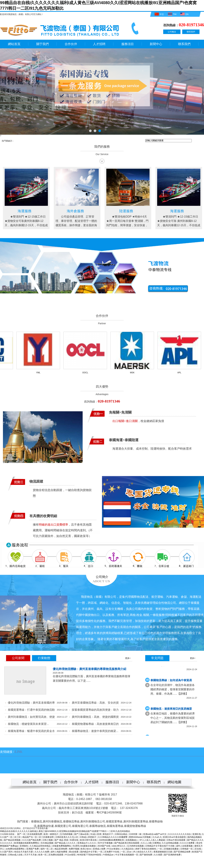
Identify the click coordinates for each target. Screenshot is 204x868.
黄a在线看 (74, 852)
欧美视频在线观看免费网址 (27, 843)
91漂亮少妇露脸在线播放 (85, 846)
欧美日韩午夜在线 (89, 840)
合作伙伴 (71, 44)
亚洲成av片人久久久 (87, 843)
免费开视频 (74, 849)
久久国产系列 (6, 852)
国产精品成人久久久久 (65, 843)
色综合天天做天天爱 (24, 852)
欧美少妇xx (86, 849)
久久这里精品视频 (170, 843)
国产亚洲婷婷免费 (172, 855)
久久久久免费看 (187, 843)
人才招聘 (99, 44)
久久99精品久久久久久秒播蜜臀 (113, 837)
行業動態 (44, 658)
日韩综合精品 (121, 834)
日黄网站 (156, 843)
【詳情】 (183, 694)
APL (181, 373)
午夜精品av (109, 855)
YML (40, 373)
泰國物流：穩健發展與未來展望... (28, 724)
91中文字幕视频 (106, 843)
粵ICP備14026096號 (109, 812)
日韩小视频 (48, 840)
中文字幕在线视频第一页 (127, 855)
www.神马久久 (119, 846)
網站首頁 (14, 44)
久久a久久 (157, 837)
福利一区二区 (47, 849)
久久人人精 (146, 843)
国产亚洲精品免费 (182, 852)
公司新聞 (18, 658)
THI (172, 14)
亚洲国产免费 (33, 849)
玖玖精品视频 (47, 843)
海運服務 (75, 211)
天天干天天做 (31, 855)
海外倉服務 (125, 211)
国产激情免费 (146, 855)
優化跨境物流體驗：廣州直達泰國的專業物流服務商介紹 (89, 669)
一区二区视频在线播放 (168, 849)
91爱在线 (74, 840)
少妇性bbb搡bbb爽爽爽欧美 (111, 840)
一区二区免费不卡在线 (109, 852)
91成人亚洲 (96, 834)
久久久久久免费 (42, 852)
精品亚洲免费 (61, 849)
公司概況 (172, 32)
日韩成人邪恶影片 (88, 837)
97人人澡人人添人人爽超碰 (153, 840)
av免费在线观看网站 (16, 849)
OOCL (86, 373)
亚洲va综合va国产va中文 (155, 834)
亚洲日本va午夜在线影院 (175, 837)
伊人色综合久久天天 (143, 852)
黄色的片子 (108, 834)
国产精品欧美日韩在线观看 (127, 843)
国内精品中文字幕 (89, 852)
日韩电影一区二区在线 (191, 849)
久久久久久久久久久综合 (180, 834)
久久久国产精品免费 (32, 840)
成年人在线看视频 (185, 846)
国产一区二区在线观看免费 (30, 834)
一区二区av (126, 852)
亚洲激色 (24, 846)
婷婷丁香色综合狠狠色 (146, 849)
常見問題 (157, 658)
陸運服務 (24, 211)
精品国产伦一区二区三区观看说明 (38, 837)
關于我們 (43, 44)
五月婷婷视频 (66, 834)
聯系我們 (191, 32)
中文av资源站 (114, 849)
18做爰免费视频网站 (62, 846)
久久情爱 (158, 855)
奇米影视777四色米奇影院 (89, 855)
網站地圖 (174, 782)
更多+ (128, 658)
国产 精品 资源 (62, 840)
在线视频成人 (132, 840)
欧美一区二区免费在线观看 (51, 855)
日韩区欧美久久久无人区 (67, 837)
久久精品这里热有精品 (40, 846)
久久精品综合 (128, 849)
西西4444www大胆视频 (140, 837)
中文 (159, 14)
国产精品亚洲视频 (12, 840)
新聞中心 (156, 44)
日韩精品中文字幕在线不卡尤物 (160, 846)
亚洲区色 (197, 834)
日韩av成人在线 (16, 855)
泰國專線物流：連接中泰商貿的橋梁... (95, 731)
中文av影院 (71, 855)
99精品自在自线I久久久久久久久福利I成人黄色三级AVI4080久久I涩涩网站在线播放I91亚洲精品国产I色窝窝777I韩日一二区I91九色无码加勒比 (65, 831)
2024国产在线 (104, 846)
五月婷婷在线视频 (136, 846)
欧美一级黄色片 (51, 834)
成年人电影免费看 (59, 852)
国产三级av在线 (82, 834)
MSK (133, 373)
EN (184, 14)
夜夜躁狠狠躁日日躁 (163, 852)
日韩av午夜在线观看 (176, 840)
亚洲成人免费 (99, 849)
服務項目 (128, 44)
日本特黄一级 (135, 834)
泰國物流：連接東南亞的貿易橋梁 (171, 709)
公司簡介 (102, 577)
